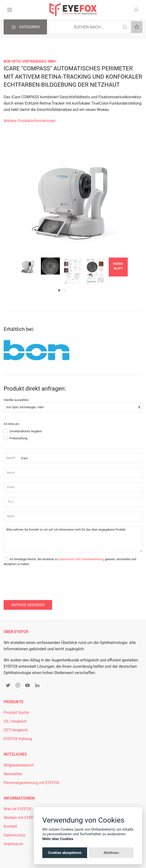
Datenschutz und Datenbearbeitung (81, 559)
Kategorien (25, 27)
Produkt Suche (16, 713)
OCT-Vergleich (16, 730)
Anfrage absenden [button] (28, 605)
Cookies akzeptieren (65, 853)
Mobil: (11, 516)
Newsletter (13, 774)
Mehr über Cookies (58, 839)
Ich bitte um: (12, 424)
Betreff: (11, 458)
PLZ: (11, 502)
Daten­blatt (118, 266)
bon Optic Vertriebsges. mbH (30, 61)
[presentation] (41, 581)
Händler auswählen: (16, 400)
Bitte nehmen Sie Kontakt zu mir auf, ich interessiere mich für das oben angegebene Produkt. (73, 539)
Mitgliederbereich (19, 765)
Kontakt (10, 826)
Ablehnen (111, 853)
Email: (11, 487)
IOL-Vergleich (15, 721)
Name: (11, 473)
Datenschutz (14, 835)
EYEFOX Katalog (18, 739)
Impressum (14, 844)
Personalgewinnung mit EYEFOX (32, 783)
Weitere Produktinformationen (30, 121)
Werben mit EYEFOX (21, 818)
